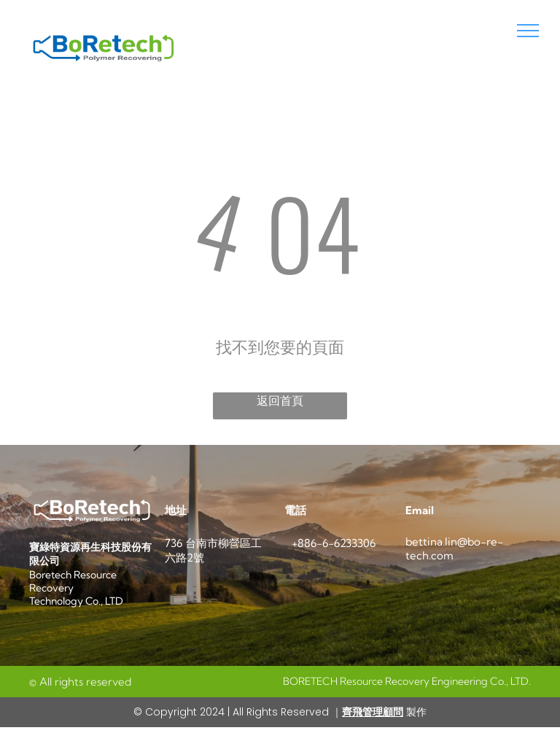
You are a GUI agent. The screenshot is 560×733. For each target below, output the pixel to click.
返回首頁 (280, 401)
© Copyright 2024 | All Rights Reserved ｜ (238, 712)
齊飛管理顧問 (373, 712)
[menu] (528, 31)
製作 (415, 712)
